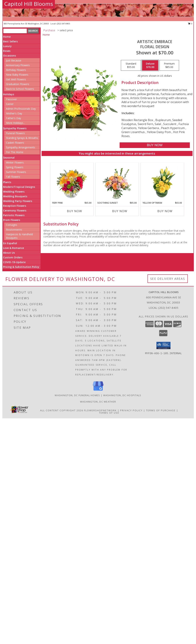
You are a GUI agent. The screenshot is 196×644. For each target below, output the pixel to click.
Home (7, 37)
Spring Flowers (15, 167)
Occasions (9, 56)
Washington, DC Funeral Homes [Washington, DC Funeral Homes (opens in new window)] (77, 395)
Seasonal (9, 158)
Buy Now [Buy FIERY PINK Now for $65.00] (74, 211)
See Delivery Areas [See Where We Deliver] (168, 279)
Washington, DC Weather (98, 402)
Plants (7, 182)
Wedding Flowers (14, 192)
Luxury (7, 46)
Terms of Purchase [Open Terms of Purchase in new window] (161, 410)
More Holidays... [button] (15, 123)
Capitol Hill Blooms (29, 4)
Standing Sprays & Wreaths (22, 138)
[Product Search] (15, 31)
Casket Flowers (15, 143)
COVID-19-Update (14, 262)
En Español (10, 243)
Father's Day (13, 118)
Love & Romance (13, 248)
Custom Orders (13, 257)
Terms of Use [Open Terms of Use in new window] (109, 413)
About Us (9, 253)
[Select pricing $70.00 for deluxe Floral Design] (150, 65)
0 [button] (190, 24)
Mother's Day (14, 113)
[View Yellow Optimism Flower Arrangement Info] (162, 182)
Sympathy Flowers (15, 128)
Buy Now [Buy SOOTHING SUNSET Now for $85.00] (120, 211)
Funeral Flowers (15, 133)
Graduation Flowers (18, 84)
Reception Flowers (15, 206)
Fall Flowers (13, 177)
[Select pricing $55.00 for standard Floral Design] (131, 65)
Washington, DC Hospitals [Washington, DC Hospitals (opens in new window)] (122, 395)
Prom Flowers (12, 220)
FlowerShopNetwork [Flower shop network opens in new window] (100, 410)
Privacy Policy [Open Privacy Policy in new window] (131, 410)
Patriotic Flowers (14, 215)
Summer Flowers (16, 172)
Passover (11, 99)
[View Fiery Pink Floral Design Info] (72, 182)
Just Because (14, 60)
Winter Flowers (15, 162)
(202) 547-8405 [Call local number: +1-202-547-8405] (63, 24)
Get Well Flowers (16, 79)
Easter (10, 104)
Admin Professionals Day (21, 109)
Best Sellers (10, 41)
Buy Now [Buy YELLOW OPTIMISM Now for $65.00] (165, 211)
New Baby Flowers (17, 75)
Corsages (12, 225)
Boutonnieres (14, 230)
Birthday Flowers (16, 70)
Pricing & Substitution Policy (21, 267)
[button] (163, 345)
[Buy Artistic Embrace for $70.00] (155, 145)
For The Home (15, 152)
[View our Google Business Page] (98, 391)
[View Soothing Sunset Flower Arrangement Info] (117, 182)
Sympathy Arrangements (21, 147)
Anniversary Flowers (18, 65)
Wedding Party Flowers (18, 201)
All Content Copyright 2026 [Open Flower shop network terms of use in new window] (62, 410)
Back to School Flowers (20, 89)
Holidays (9, 94)
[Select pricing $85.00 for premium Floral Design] (169, 65)
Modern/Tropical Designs (19, 187)
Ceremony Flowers (15, 210)
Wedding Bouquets (15, 196)
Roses (7, 51)
